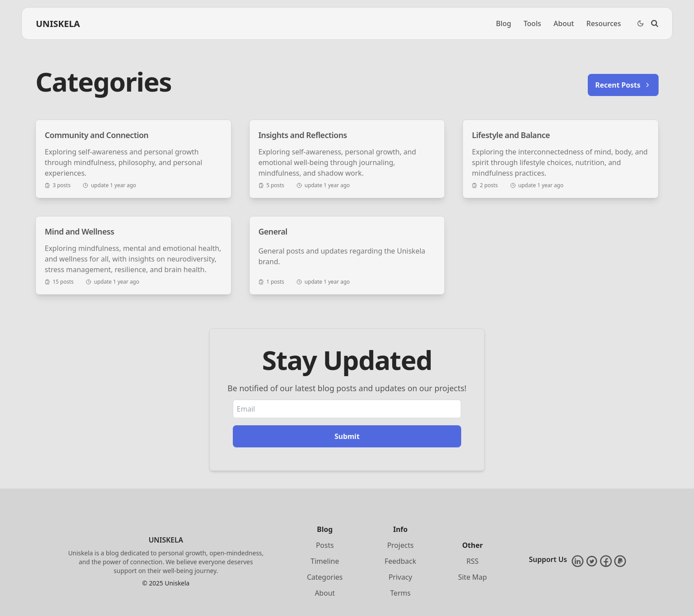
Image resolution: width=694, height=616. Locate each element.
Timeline (325, 561)
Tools (532, 23)
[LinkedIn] (578, 561)
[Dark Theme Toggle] (640, 23)
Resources (604, 23)
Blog (503, 23)
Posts (325, 545)
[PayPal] (620, 561)
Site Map (472, 577)
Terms (401, 593)
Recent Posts (623, 85)
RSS (473, 561)
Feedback (400, 561)
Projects (401, 545)
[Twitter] (592, 561)
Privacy (400, 577)
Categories (325, 577)
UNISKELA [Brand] (58, 24)
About (564, 23)
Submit (347, 436)
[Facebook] (606, 561)
